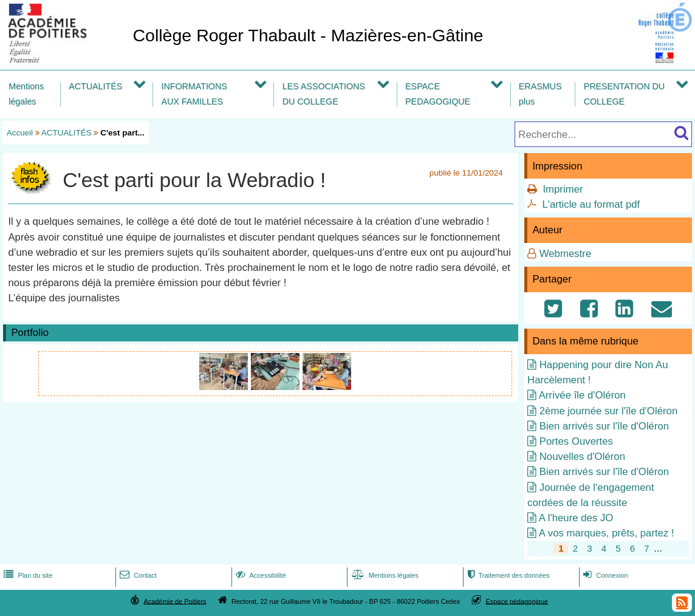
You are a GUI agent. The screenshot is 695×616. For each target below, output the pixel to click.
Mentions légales (26, 94)
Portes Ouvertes (576, 441)
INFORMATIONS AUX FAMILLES (194, 94)
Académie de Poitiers (175, 601)
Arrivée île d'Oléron (582, 395)
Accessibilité (260, 575)
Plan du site (27, 575)
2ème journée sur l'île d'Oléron (608, 411)
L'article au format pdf (591, 204)
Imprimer (563, 189)
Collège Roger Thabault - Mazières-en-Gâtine (308, 35)
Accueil (20, 133)
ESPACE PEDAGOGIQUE (438, 94)
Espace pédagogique (517, 601)
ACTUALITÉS (95, 86)
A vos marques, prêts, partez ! (607, 533)
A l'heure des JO (576, 518)
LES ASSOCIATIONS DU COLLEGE (324, 94)
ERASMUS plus (540, 94)
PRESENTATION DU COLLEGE (624, 94)
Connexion (604, 575)
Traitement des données (507, 575)
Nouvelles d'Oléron (582, 457)
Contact (137, 575)
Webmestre (566, 254)
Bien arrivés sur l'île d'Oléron (604, 426)
